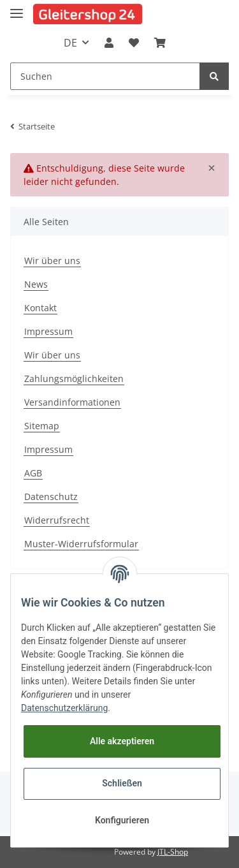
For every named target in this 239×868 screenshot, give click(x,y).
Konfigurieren (122, 820)
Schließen (122, 783)
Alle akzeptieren (122, 741)
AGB (33, 473)
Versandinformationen (72, 402)
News (36, 284)
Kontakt (40, 308)
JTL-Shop (173, 852)
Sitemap (42, 426)
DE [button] (70, 43)
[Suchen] (105, 76)
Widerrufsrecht (57, 520)
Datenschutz (51, 497)
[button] (109, 43)
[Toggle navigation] (17, 8)
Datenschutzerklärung (64, 708)
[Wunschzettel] (134, 43)
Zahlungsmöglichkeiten (74, 379)
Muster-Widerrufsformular (81, 544)
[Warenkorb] (160, 43)
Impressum (48, 331)
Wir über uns (52, 261)
